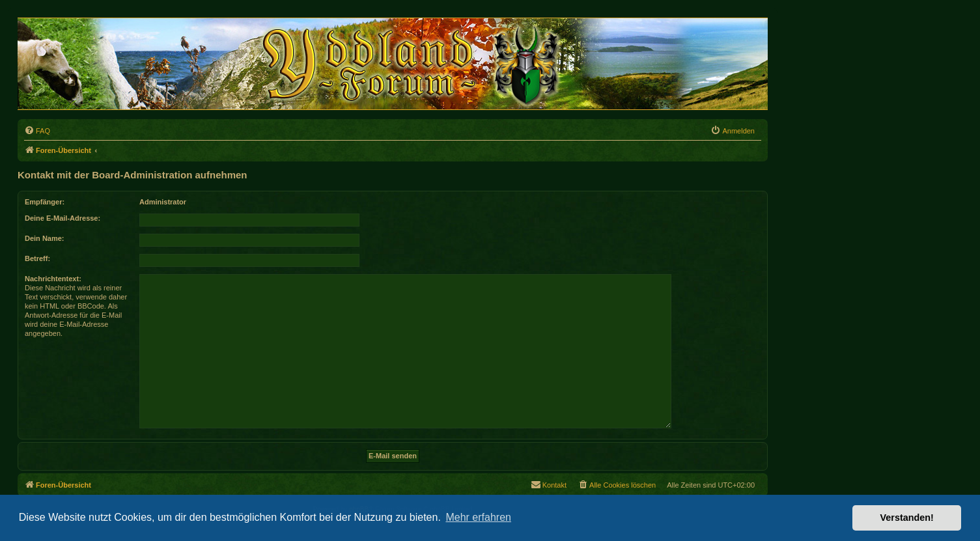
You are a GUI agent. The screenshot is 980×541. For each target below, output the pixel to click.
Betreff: (37, 258)
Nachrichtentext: (53, 279)
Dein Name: (45, 238)
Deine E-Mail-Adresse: (63, 218)
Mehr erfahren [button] (478, 517)
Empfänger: (45, 202)
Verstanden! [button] (907, 518)
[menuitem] (37, 131)
